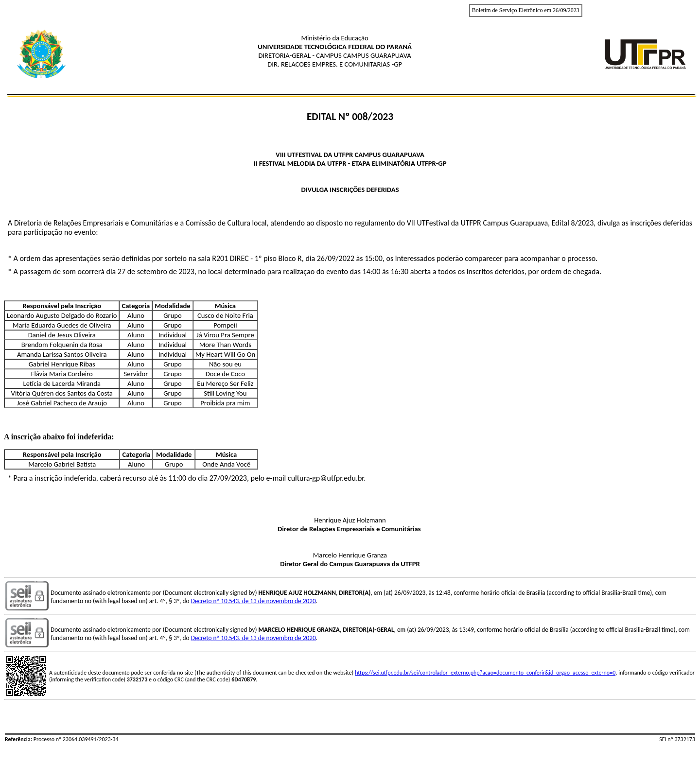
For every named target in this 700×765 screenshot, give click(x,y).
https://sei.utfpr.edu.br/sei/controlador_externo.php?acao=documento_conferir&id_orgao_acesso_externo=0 (485, 673)
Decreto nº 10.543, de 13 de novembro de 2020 (254, 601)
